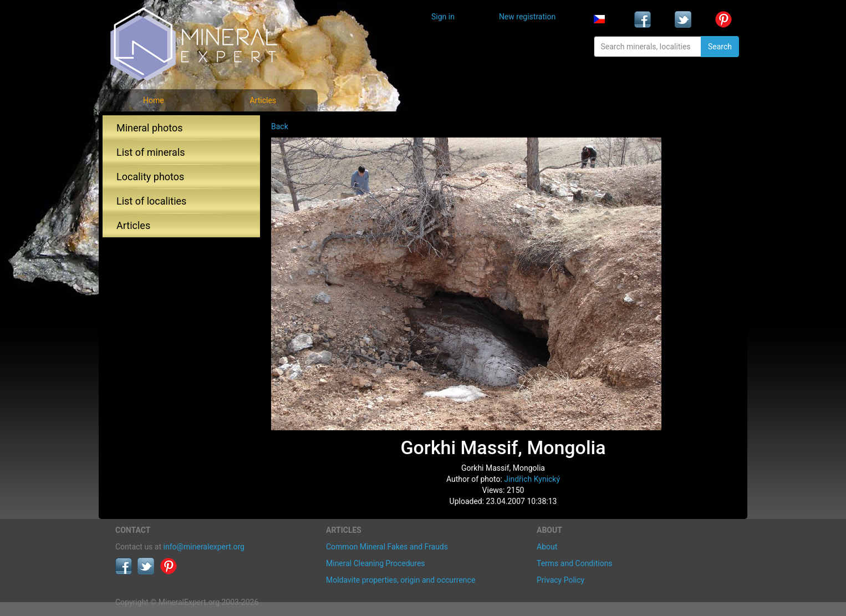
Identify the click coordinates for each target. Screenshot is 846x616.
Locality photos (150, 177)
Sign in (443, 17)
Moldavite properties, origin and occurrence (401, 580)
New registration (527, 17)
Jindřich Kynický (532, 479)
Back (280, 126)
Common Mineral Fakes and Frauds (387, 547)
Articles (263, 100)
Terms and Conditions (575, 563)
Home (154, 100)
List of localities (151, 201)
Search (720, 47)
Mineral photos (150, 128)
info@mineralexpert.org (204, 547)
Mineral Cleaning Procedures (376, 563)
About (547, 547)
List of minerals (151, 152)
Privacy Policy (560, 580)
